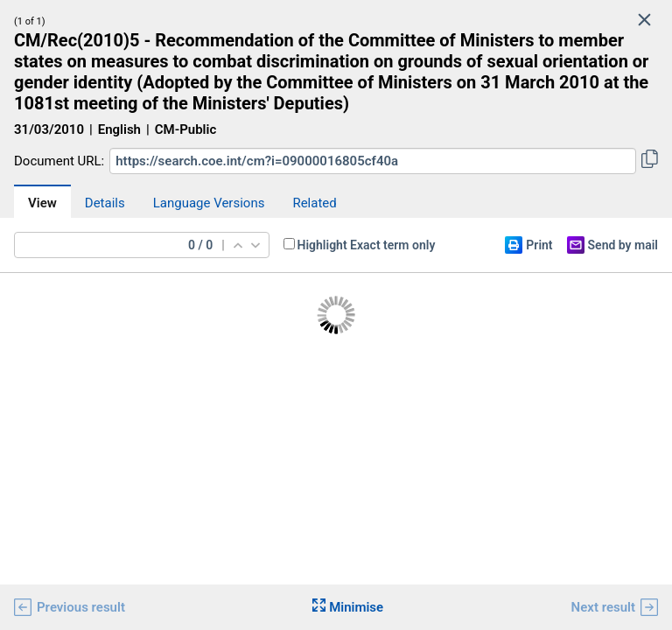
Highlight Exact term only (367, 245)
